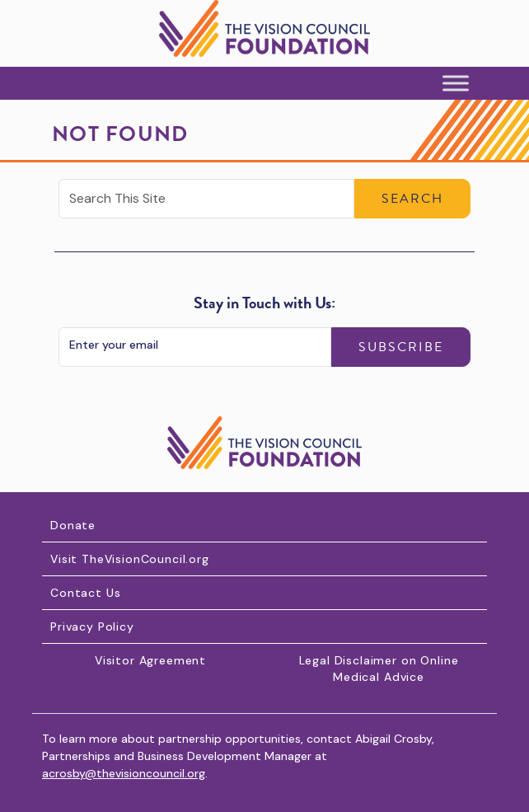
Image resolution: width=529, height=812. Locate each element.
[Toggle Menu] (456, 84)
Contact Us (85, 593)
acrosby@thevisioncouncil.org (124, 773)
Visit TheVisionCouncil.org (130, 559)
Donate (73, 525)
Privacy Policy (92, 627)
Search (412, 199)
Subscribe (401, 347)
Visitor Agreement (150, 660)
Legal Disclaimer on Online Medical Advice (379, 669)
